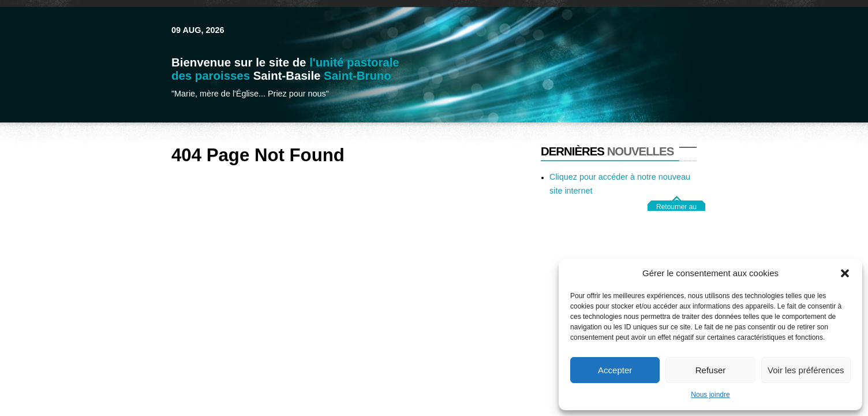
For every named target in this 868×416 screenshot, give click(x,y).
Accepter (615, 370)
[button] (845, 273)
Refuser (711, 370)
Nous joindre (710, 395)
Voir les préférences (806, 370)
